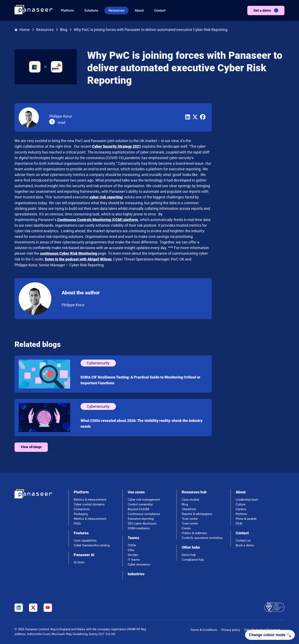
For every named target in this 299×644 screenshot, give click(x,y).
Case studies (191, 499)
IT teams (134, 559)
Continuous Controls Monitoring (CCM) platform (170, 219)
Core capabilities (85, 540)
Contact (160, 10)
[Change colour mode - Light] (269, 635)
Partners (241, 513)
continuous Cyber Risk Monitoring (141, 253)
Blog (64, 30)
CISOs (132, 545)
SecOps (133, 554)
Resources (116, 10)
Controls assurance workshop (202, 537)
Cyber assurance (139, 564)
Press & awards (246, 518)
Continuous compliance (144, 513)
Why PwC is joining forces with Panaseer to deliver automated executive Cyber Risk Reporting (151, 30)
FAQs (77, 523)
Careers (241, 508)
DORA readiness (139, 528)
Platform (67, 10)
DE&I (239, 523)
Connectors (82, 508)
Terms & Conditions (204, 629)
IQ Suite (79, 562)
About (139, 10)
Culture (241, 504)
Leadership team (247, 499)
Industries (136, 573)
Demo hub (189, 554)
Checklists (189, 508)
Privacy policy (231, 629)
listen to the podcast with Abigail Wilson (151, 259)
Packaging (81, 513)
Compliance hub (193, 559)
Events (186, 528)
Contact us (243, 540)
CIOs (131, 549)
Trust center (190, 518)
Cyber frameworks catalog (92, 545)
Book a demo (245, 545)
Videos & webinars (194, 532)
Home (22, 30)
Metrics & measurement (90, 499)
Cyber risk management (144, 499)
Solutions (91, 10)
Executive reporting (141, 518)
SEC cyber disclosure (142, 523)
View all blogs (104, 446)
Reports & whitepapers (197, 513)
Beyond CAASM (138, 508)
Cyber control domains (89, 504)
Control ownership (140, 504)
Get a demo (262, 10)
